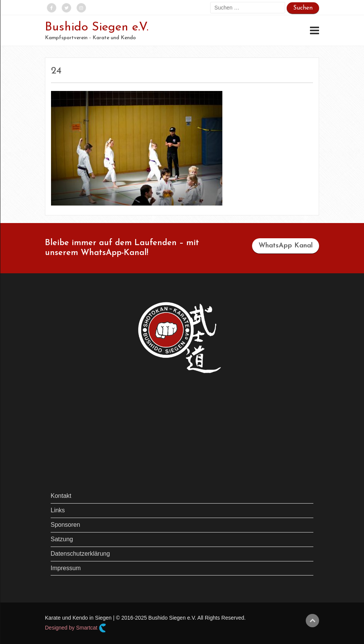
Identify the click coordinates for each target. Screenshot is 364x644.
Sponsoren (65, 525)
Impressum (66, 568)
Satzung (62, 539)
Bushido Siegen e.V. (97, 27)
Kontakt (61, 496)
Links (58, 510)
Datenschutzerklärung (80, 554)
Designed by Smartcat (76, 628)
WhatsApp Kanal (286, 246)
